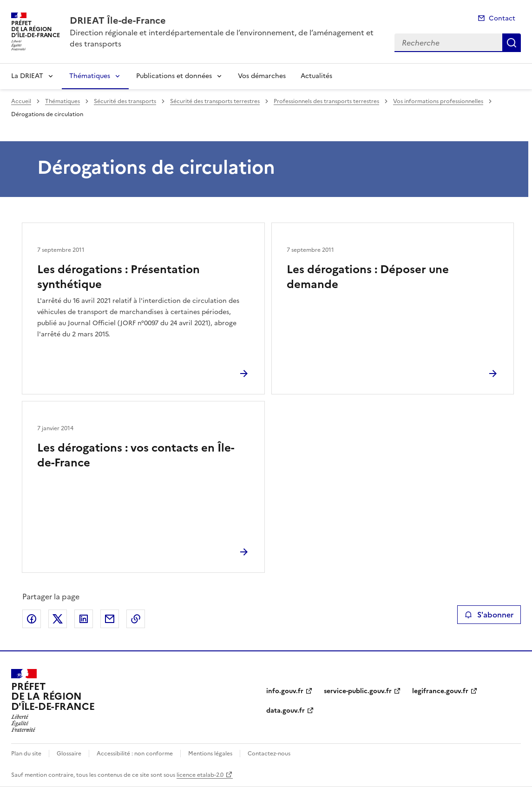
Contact (502, 18)
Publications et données (174, 76)
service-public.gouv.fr (358, 691)
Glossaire (69, 754)
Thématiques (90, 76)
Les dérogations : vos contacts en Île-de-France (136, 455)
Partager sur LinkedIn (84, 619)
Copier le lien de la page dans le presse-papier (136, 619)
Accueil (21, 101)
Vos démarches (262, 76)
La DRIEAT (27, 76)
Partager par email (110, 619)
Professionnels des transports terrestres (326, 101)
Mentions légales (210, 754)
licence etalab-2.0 (200, 775)
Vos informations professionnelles (438, 101)
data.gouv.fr (286, 711)
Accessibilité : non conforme (135, 754)
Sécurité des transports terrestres (215, 101)
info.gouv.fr (285, 691)
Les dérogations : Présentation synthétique (118, 277)
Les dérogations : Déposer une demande (368, 277)
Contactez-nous (269, 754)
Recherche (512, 43)
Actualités (316, 76)
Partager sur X (58, 619)
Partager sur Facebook (32, 619)
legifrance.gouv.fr (440, 691)
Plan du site (26, 754)
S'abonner (489, 615)
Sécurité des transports (125, 101)
